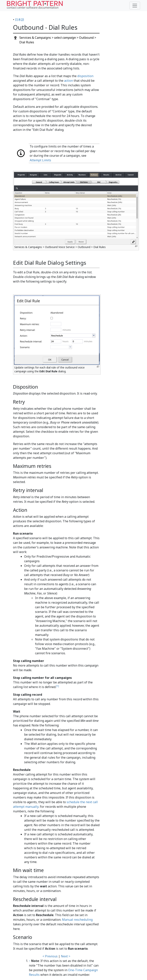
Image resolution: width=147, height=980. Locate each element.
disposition (85, 76)
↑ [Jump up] (30, 961)
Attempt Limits (40, 160)
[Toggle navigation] (135, 6)
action (69, 81)
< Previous (50, 956)
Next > (66, 956)
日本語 (20, 20)
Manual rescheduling (77, 920)
